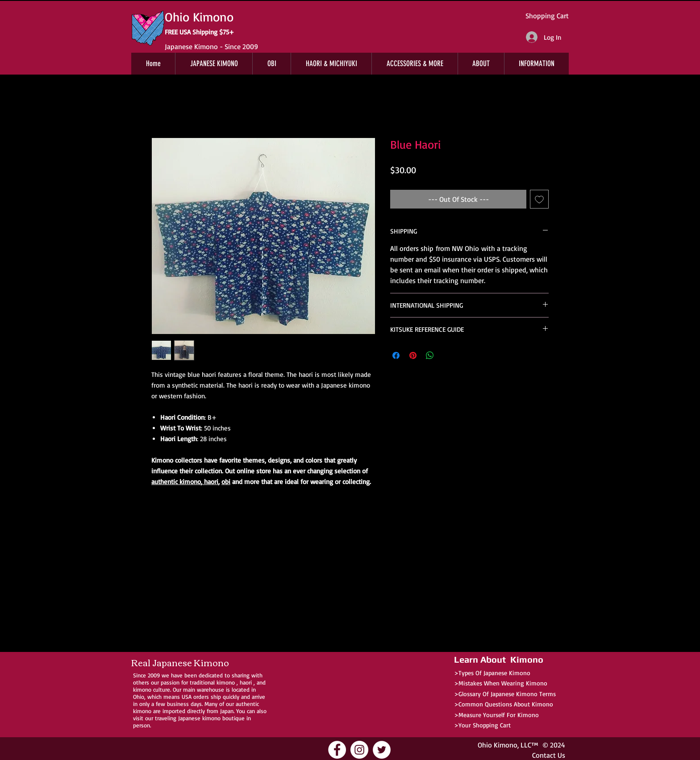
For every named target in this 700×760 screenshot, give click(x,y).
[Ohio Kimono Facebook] (337, 750)
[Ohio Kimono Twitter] (382, 750)
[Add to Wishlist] (539, 199)
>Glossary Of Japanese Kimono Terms (505, 694)
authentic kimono (176, 482)
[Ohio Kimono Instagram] (359, 750)
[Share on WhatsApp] (430, 355)
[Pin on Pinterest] (413, 355)
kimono (226, 682)
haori (210, 482)
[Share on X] (447, 355)
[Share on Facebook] (396, 355)
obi (226, 482)
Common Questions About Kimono (506, 704)
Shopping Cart (547, 16)
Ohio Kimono (498, 745)
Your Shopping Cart (485, 725)
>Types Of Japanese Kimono (492, 673)
